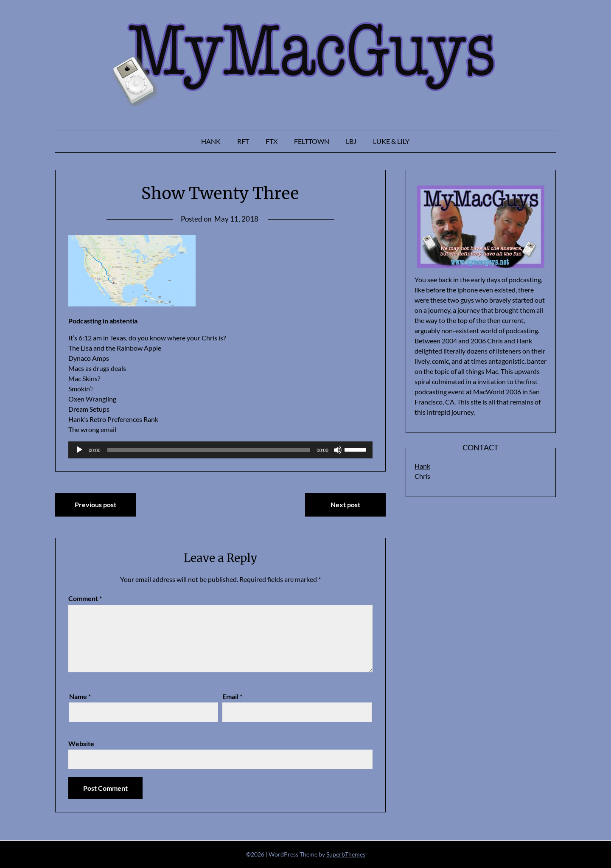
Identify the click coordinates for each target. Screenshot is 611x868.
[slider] (209, 450)
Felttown (312, 141)
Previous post (95, 504)
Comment (85, 598)
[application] (220, 450)
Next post (345, 504)
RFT (243, 141)
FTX (272, 141)
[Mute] (338, 450)
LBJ (351, 141)
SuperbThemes (346, 854)
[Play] (79, 450)
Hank (211, 141)
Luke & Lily (391, 141)
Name (80, 696)
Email (232, 696)
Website (81, 743)
